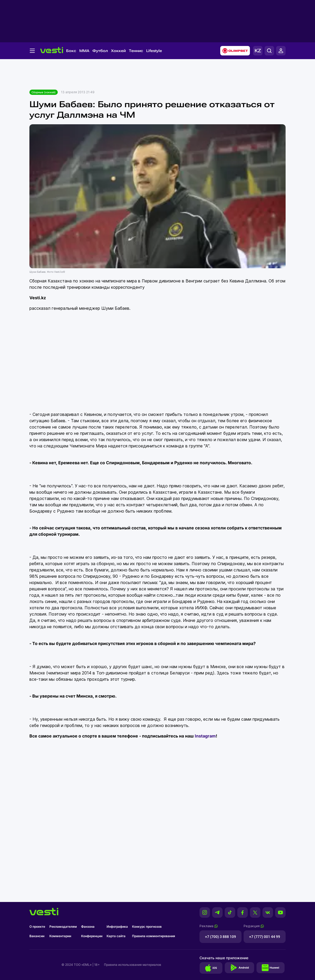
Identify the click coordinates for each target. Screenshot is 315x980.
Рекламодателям (63, 927)
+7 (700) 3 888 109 (220, 937)
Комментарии (60, 936)
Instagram (205, 736)
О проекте (37, 927)
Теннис (136, 51)
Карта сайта (116, 936)
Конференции (92, 936)
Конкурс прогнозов (147, 927)
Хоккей (118, 51)
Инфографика (117, 927)
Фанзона (88, 927)
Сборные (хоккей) (44, 92)
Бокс (71, 51)
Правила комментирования (154, 936)
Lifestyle (154, 51)
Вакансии (37, 936)
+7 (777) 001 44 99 (265, 937)
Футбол (100, 51)
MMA (84, 51)
